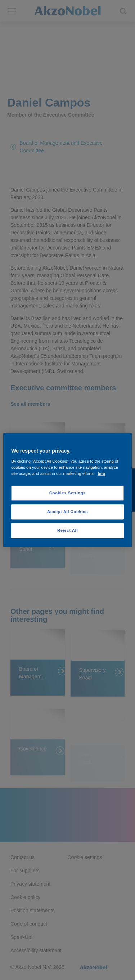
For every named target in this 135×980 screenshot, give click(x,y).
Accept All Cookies (67, 511)
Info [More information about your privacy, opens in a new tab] (101, 473)
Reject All (67, 530)
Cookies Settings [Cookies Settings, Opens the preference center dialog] (67, 493)
